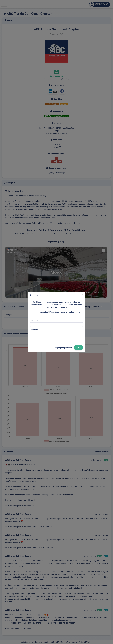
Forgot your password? (64, 348)
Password (34, 330)
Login (78, 348)
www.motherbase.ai (72, 312)
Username (34, 320)
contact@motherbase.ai (57, 307)
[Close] (82, 295)
